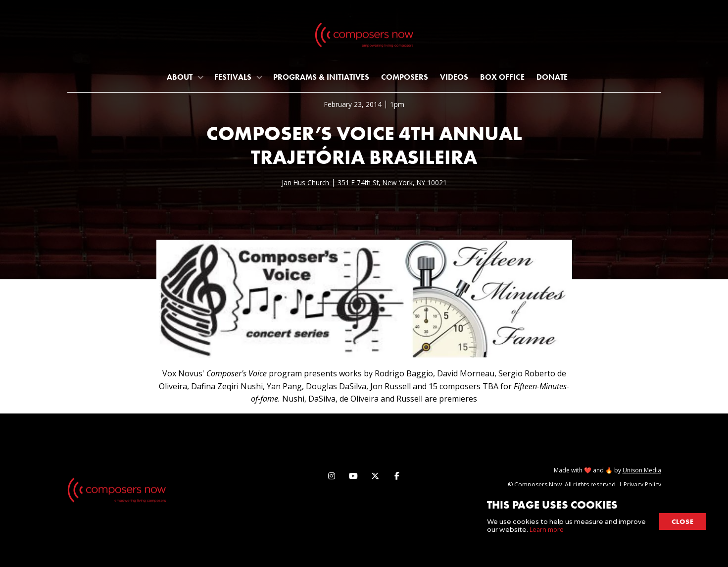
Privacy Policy (642, 485)
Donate (552, 77)
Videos (454, 77)
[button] (185, 77)
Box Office (502, 77)
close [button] (683, 521)
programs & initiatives (321, 77)
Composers (405, 77)
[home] (364, 37)
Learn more (547, 529)
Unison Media (642, 470)
